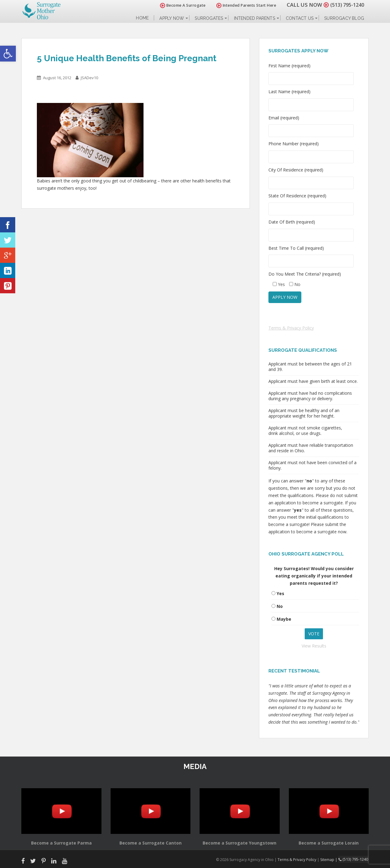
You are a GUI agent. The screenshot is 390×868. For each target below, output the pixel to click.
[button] (8, 54)
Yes (280, 593)
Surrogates (209, 18)
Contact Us (300, 18)
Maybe (284, 619)
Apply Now (172, 18)
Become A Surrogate (179, 5)
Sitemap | (330, 859)
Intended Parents (255, 18)
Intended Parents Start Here (243, 5)
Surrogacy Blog (344, 18)
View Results (314, 646)
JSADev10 (89, 78)
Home (142, 18)
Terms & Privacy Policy (291, 328)
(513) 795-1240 (346, 5)
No (280, 606)
